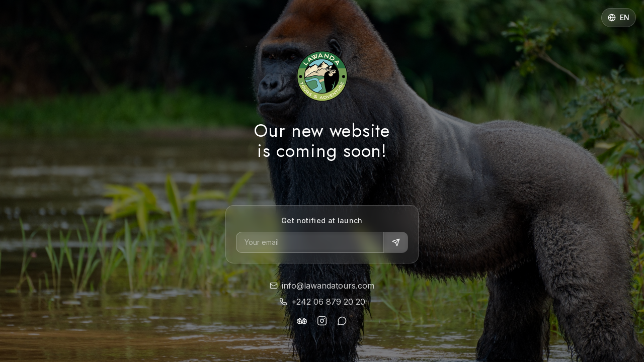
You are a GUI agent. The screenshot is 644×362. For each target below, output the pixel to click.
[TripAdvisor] (302, 321)
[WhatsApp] (342, 321)
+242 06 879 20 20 (322, 302)
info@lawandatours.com (322, 286)
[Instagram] (322, 321)
